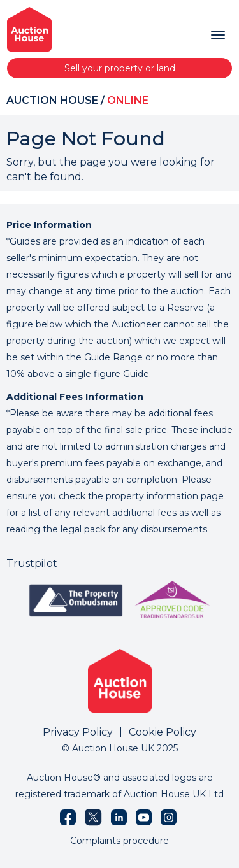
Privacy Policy (78, 732)
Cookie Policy (163, 732)
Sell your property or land (120, 68)
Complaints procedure (119, 841)
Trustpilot (32, 563)
